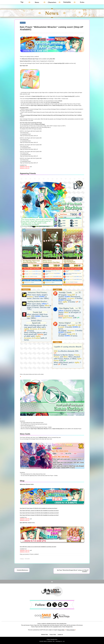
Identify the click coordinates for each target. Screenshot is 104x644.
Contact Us (60, 634)
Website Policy (45, 634)
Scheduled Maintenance (22, 570)
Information (27, 559)
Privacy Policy (62, 630)
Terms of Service (71, 630)
